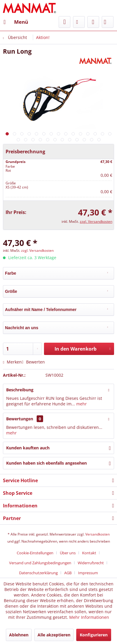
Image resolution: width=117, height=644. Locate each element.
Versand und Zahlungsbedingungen (40, 563)
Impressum (88, 573)
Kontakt (89, 553)
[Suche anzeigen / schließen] (65, 22)
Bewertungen (20, 419)
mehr (81, 404)
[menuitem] (16, 22)
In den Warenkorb (83, 348)
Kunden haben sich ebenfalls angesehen (46, 463)
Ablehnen (19, 635)
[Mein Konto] (93, 22)
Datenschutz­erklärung (38, 573)
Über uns (68, 553)
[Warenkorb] (108, 22)
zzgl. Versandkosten (96, 221)
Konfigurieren (94, 635)
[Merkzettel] (79, 22)
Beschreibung (20, 390)
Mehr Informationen (89, 617)
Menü (16, 21)
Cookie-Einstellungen (35, 553)
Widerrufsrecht (91, 563)
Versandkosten (97, 534)
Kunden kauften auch (28, 448)
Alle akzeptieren (54, 635)
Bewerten (33, 362)
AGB (68, 573)
